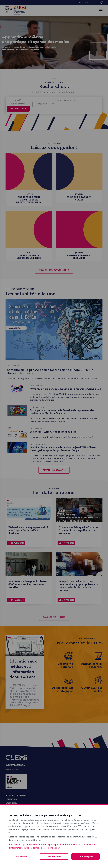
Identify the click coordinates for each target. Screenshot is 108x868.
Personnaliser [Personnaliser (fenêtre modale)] (54, 856)
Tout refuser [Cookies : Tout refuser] (23, 856)
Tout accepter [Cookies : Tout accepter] (85, 856)
